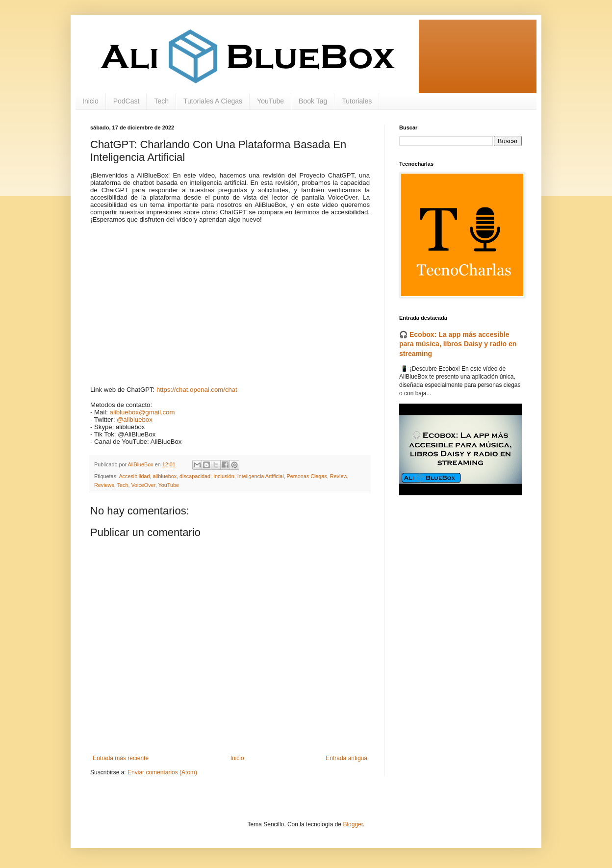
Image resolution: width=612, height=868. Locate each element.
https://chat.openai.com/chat (197, 390)
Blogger (353, 824)
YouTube (270, 101)
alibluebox (165, 476)
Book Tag (313, 101)
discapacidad (195, 476)
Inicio (90, 101)
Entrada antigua (346, 758)
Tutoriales (357, 101)
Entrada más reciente (121, 758)
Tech (161, 101)
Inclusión (224, 476)
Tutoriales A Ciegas (213, 101)
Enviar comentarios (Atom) (162, 772)
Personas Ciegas (307, 476)
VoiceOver (143, 485)
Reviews (104, 485)
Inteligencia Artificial (261, 476)
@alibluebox (135, 420)
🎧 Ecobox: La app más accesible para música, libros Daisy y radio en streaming (458, 344)
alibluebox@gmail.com (142, 412)
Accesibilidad (134, 476)
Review (339, 476)
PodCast (127, 101)
